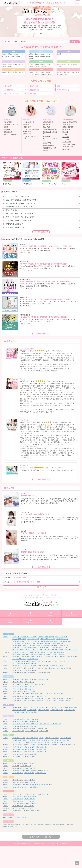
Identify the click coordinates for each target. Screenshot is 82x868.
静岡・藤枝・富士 (30, 718)
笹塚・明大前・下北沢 (31, 669)
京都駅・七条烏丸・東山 (70, 766)
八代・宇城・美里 (30, 823)
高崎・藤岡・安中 (18, 694)
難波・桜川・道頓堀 (66, 760)
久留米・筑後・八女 (43, 816)
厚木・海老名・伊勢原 (19, 676)
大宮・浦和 (16, 678)
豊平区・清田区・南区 (57, 732)
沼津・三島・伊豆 (41, 718)
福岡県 (33, 89)
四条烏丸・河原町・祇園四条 (21, 766)
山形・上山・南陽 (18, 750)
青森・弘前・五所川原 (19, 741)
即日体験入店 (8, 111)
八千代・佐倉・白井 (65, 683)
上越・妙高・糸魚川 (44, 701)
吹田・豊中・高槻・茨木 (34, 764)
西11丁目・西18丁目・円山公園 (54, 730)
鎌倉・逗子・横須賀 (32, 676)
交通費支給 (46, 157)
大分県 (35, 91)
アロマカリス (27, 205)
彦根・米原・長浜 (41, 774)
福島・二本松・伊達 (19, 753)
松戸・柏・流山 (53, 683)
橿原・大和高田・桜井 (31, 776)
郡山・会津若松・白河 (32, 753)
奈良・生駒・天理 (18, 776)
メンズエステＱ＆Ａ (28, 846)
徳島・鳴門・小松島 (30, 802)
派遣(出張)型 (8, 143)
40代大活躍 (66, 158)
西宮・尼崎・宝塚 (30, 769)
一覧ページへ (41, 609)
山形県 (9, 77)
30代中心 (65, 156)
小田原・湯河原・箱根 (59, 676)
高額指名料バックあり (50, 169)
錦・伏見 (45, 720)
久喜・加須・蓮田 (72, 678)
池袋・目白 (16, 659)
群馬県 (20, 60)
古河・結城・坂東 (18, 692)
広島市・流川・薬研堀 (19, 792)
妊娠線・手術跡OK (68, 148)
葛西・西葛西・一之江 (34, 667)
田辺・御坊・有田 (31, 778)
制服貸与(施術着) (48, 143)
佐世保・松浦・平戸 (30, 821)
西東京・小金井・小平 (32, 672)
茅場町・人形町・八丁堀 (32, 663)
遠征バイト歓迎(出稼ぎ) (11, 156)
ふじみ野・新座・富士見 (20, 681)
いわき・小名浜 (44, 753)
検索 (75, 42)
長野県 (41, 60)
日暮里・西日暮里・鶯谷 (32, 665)
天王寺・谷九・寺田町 (19, 764)
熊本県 (6, 823)
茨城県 (14, 60)
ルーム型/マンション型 (11, 146)
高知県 (23, 89)
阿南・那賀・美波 (18, 802)
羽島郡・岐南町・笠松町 (32, 716)
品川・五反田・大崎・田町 (48, 661)
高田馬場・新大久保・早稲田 (29, 659)
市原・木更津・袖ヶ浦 (19, 685)
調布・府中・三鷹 (45, 672)
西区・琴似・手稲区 (44, 732)
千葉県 (6, 683)
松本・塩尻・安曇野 (30, 713)
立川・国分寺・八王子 (71, 672)
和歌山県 (47, 77)
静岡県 (6, 718)
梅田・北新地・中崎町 (19, 760)
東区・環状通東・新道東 (20, 732)
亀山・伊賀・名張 (41, 771)
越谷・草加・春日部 (37, 678)
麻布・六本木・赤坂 (34, 661)
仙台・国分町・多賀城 (19, 746)
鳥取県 (59, 74)
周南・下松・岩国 (30, 795)
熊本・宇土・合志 (18, 823)
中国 (8, 782)
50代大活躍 (66, 160)
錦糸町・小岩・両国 (58, 665)
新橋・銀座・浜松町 (19, 663)
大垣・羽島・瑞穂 (59, 716)
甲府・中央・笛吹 (18, 711)
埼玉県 (18, 58)
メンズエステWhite (27, 369)
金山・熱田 (28, 722)
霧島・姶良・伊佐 (33, 830)
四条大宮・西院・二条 (55, 766)
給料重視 (33, 115)
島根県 (65, 74)
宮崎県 (41, 91)
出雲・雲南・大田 (26, 788)
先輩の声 (6, 848)
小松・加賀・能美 (40, 706)
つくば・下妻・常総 (42, 690)
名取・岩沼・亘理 (45, 746)
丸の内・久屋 (30, 720)
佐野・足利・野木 (43, 687)
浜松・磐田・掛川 (18, 718)
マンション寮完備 (29, 143)
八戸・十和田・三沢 (32, 741)
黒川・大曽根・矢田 (38, 722)
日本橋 (42, 760)
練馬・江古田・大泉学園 (61, 667)
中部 (8, 698)
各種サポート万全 (48, 167)
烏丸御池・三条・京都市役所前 (39, 766)
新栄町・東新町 (70, 720)
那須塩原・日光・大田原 (57, 687)
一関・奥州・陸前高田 (32, 743)
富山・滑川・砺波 (18, 704)
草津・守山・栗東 (30, 774)
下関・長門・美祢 (41, 795)
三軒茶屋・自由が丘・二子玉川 (59, 669)
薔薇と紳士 (7, 205)
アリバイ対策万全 (63, 111)
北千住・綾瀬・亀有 (48, 667)
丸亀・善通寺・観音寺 (32, 804)
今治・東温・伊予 (47, 806)
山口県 (62, 77)
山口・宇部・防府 (18, 795)
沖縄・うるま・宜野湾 (33, 832)
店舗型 (6, 148)
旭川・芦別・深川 (70, 732)
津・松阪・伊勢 (30, 771)
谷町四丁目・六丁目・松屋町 (63, 762)
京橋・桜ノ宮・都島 (48, 762)
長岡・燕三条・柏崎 (31, 701)
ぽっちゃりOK (67, 163)
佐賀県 (38, 89)
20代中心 (65, 153)
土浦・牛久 (31, 690)
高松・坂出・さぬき (19, 804)
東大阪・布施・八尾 (48, 764)
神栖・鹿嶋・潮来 (54, 690)
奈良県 (41, 77)
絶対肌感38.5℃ (26, 486)
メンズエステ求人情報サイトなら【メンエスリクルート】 (42, 865)
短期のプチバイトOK (11, 115)
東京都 (6, 58)
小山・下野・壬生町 (31, 687)
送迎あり (26, 146)
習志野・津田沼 (31, 683)
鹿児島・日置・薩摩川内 (20, 830)
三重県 (6, 771)
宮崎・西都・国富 (18, 828)
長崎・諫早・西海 (18, 821)
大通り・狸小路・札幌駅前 (20, 730)
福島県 (14, 77)
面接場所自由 (27, 155)
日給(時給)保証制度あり (50, 150)
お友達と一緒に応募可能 (70, 143)
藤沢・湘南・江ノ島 (59, 674)
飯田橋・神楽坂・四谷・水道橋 (49, 663)
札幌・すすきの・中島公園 (37, 730)
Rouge (64, 205)
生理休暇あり (8, 153)
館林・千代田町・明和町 (44, 694)
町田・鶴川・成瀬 (43, 669)
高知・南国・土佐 (18, 809)
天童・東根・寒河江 (43, 750)
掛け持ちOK (66, 150)
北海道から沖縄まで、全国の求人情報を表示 (16, 839)
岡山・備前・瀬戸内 (19, 790)
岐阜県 (46, 60)
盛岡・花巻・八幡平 (19, 743)
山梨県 (35, 60)
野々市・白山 (30, 706)
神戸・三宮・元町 (18, 769)
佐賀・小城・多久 (18, 818)
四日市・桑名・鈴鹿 (19, 771)
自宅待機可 (7, 150)
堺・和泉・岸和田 (60, 764)
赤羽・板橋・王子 (18, 669)
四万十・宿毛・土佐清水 (31, 809)
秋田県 (6, 748)
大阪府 (33, 74)
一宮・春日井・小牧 (51, 722)
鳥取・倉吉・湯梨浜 (30, 785)
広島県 (6, 792)
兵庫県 (44, 74)
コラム (30, 273)
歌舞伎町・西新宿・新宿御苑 (46, 659)
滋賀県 (35, 77)
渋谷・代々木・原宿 (61, 659)
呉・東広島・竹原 (43, 792)
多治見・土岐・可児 (46, 716)
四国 (8, 799)
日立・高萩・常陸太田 (31, 692)
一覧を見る (41, 253)
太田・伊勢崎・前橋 (30, 694)
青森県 (6, 74)
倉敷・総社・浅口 (31, 790)
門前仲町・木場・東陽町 (20, 667)
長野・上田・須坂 (18, 713)
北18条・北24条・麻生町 (71, 730)
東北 (8, 738)
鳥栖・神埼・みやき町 (31, 818)
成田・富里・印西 (32, 685)
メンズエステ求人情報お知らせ (12, 846)
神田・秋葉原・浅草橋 (65, 663)
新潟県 (33, 58)
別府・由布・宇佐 (32, 825)
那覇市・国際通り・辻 (19, 832)
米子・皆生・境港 (18, 785)
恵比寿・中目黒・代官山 (20, 661)
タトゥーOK (66, 146)
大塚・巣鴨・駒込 (46, 665)
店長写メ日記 (70, 846)
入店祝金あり (8, 107)
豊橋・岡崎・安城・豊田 (65, 722)
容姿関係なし (67, 170)
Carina (23, 399)
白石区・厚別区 (32, 732)
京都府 (38, 74)
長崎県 (44, 89)
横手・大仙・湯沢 (32, 748)
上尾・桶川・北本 (61, 678)
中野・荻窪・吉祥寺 (19, 672)
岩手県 (12, 74)
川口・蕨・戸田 (25, 678)
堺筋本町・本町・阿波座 (52, 760)
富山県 (38, 58)
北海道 (59, 58)
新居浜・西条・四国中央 (34, 806)
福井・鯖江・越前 (18, 708)
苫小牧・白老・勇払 (31, 734)
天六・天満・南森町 (32, 760)
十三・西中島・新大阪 (34, 762)
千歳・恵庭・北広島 (19, 734)
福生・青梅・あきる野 (57, 672)
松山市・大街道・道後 (19, 806)
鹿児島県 (47, 91)
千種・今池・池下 (18, 722)
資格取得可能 (47, 164)
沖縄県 (33, 93)
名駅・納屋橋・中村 (19, 720)
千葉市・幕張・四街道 (19, 683)
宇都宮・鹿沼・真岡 (19, 687)
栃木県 (9, 60)
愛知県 (37, 62)
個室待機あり (35, 111)
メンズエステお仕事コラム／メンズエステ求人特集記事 (50, 846)
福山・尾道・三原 (32, 792)
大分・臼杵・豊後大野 (19, 825)
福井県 (6, 708)
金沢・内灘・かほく (19, 706)
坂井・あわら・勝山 (30, 708)
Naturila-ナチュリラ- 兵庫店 (52, 205)
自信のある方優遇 (68, 168)
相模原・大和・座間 (46, 674)
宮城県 (17, 74)
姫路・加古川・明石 (42, 769)
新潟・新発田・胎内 (19, 701)
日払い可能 (34, 107)
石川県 (44, 58)
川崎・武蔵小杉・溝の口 (32, 674)
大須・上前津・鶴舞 (58, 720)
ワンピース (24, 440)
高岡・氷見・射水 (30, 704)
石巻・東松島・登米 (32, 746)
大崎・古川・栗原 (56, 746)
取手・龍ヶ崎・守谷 (66, 690)
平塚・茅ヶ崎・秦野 (45, 676)
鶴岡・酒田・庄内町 (30, 750)
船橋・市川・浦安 (42, 683)
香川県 (12, 89)
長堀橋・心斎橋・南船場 (20, 762)
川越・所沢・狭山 (49, 678)
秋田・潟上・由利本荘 (19, 748)
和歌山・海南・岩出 (19, 778)
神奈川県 (12, 58)
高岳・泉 (38, 720)
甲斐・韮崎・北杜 (30, 711)
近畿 (8, 757)
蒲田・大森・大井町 (63, 661)
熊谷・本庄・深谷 (33, 681)
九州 (8, 813)
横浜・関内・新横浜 (19, 674)
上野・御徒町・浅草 (19, 665)
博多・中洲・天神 (18, 816)
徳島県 (6, 89)
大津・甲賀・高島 (18, 774)
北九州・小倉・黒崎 (30, 816)
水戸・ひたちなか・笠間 (20, 690)
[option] (12, 195)
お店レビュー (14, 848)
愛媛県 (17, 89)
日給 (58, 107)
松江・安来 (16, 788)
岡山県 (70, 74)
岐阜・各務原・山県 (19, 716)
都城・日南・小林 (30, 828)
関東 (8, 656)
